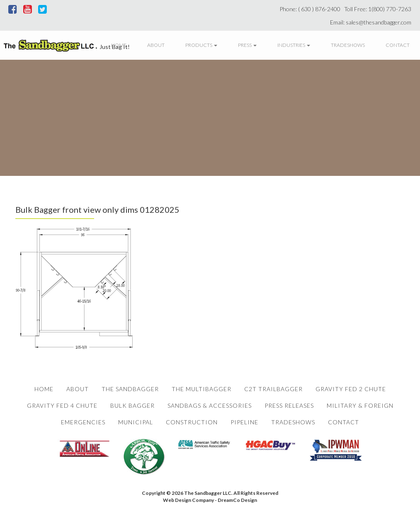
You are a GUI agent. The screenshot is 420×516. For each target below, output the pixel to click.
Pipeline (244, 422)
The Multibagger (202, 389)
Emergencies (83, 422)
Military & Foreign (360, 405)
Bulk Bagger (132, 405)
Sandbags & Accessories (210, 405)
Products (201, 45)
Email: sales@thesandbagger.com (372, 22)
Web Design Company (188, 500)
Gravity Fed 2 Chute (351, 389)
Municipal (136, 422)
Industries (294, 45)
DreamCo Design (237, 500)
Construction (192, 422)
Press (247, 45)
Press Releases (289, 405)
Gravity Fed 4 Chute (62, 405)
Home (119, 45)
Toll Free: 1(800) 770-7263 (379, 9)
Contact (398, 45)
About (156, 45)
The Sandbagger (130, 389)
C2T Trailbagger (273, 389)
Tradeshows (348, 45)
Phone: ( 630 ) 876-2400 (311, 9)
